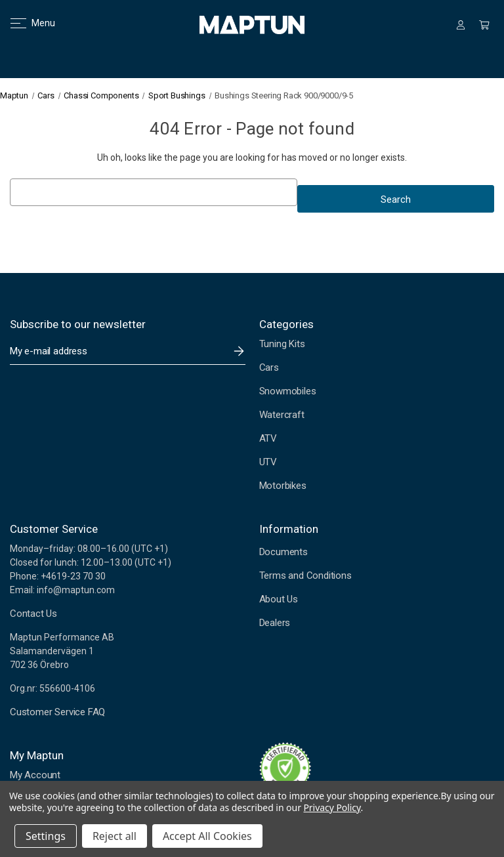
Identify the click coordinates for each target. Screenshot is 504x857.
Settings (46, 836)
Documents (283, 552)
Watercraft (282, 415)
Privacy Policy (332, 807)
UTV (268, 462)
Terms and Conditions (305, 575)
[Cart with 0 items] (484, 25)
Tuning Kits (282, 344)
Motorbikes (283, 486)
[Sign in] (461, 25)
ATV (268, 438)
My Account (35, 775)
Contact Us (33, 614)
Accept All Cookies (207, 836)
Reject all (115, 836)
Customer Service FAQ (57, 712)
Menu (25, 23)
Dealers (275, 623)
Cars (269, 367)
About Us (279, 599)
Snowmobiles (288, 391)
